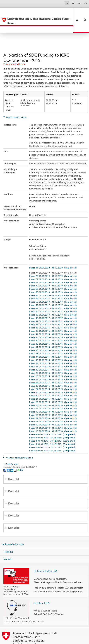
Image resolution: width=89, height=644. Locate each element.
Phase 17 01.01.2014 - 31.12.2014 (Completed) (53, 396)
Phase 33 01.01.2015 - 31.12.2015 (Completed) (53, 347)
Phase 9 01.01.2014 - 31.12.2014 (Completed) (52, 421)
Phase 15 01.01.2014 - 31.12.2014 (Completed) (53, 402)
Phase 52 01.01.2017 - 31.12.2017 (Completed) (53, 292)
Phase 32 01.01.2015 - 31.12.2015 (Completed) (53, 350)
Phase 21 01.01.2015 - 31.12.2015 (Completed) (53, 386)
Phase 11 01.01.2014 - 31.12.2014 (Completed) (53, 415)
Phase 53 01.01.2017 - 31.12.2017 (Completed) (53, 289)
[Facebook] (5, 457)
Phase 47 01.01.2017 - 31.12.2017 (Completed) (53, 308)
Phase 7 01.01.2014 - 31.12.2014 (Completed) (52, 425)
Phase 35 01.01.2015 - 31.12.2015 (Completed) (53, 341)
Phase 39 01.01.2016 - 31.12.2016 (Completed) (53, 328)
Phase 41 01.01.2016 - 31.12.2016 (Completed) (53, 321)
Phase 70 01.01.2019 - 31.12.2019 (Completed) (53, 273)
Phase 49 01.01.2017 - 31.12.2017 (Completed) (53, 302)
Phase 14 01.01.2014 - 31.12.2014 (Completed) (53, 405)
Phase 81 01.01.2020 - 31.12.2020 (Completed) (53, 255)
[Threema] (15, 457)
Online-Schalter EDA (13, 531)
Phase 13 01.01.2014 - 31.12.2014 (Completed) (53, 408)
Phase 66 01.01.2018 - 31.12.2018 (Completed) (53, 282)
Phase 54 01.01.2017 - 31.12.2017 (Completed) (53, 286)
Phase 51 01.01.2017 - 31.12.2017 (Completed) (53, 295)
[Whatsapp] (19, 457)
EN (86, 3)
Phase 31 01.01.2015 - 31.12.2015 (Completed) (53, 354)
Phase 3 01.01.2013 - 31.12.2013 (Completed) (52, 431)
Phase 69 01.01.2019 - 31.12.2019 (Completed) (53, 276)
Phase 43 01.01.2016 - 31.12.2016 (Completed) (53, 315)
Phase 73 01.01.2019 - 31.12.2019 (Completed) (53, 263)
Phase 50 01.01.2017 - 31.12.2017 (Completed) (53, 299)
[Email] (22, 457)
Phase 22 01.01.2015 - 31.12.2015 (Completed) (53, 383)
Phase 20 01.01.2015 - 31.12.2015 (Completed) (53, 389)
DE (67, 3)
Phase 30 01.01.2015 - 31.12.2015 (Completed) (53, 357)
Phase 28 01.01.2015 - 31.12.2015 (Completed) (53, 363)
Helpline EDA (41, 590)
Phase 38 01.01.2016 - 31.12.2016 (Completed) (53, 331)
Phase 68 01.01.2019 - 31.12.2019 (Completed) (53, 279)
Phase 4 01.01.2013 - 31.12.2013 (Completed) (52, 428)
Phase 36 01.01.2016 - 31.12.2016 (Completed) (53, 337)
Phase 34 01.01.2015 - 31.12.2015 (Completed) (53, 344)
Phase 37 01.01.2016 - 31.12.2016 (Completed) (53, 334)
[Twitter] (9, 457)
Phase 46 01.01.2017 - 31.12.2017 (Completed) (53, 311)
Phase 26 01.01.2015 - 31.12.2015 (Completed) (53, 370)
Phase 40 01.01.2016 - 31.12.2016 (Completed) (53, 324)
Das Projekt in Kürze (16, 104)
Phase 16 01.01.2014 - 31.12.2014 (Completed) (53, 399)
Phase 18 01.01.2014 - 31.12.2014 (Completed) (53, 392)
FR (79, 3)
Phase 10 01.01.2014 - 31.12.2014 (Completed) (53, 418)
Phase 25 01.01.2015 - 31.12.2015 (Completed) (53, 373)
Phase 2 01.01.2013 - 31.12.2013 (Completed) (52, 434)
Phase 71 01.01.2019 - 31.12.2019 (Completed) (53, 269)
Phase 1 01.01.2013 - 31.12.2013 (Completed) (52, 438)
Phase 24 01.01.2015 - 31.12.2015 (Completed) (53, 376)
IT (73, 3)
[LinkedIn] (12, 457)
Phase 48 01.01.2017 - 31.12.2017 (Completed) (53, 305)
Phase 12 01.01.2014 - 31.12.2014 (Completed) (53, 412)
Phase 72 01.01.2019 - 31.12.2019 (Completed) (53, 266)
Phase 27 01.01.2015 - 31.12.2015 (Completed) (53, 366)
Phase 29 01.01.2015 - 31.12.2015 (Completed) (53, 360)
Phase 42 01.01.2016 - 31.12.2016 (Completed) (53, 318)
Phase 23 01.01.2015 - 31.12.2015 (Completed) (53, 379)
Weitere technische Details (19, 445)
